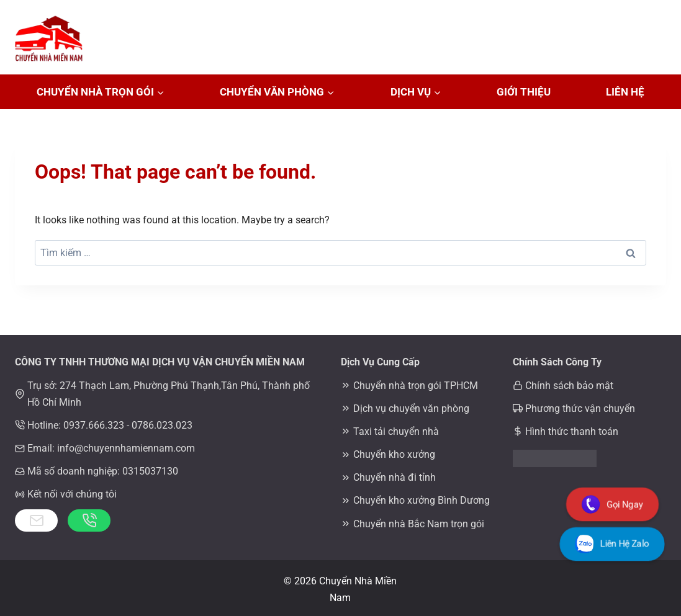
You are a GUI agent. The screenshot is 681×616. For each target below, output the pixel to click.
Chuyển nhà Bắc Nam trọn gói (419, 524)
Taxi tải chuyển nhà (396, 431)
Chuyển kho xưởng (394, 454)
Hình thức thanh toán (572, 431)
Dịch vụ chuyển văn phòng (411, 408)
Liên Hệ (625, 92)
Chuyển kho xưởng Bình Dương (422, 500)
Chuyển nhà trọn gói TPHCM (416, 386)
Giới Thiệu (524, 92)
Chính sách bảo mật (569, 386)
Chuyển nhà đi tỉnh (395, 477)
